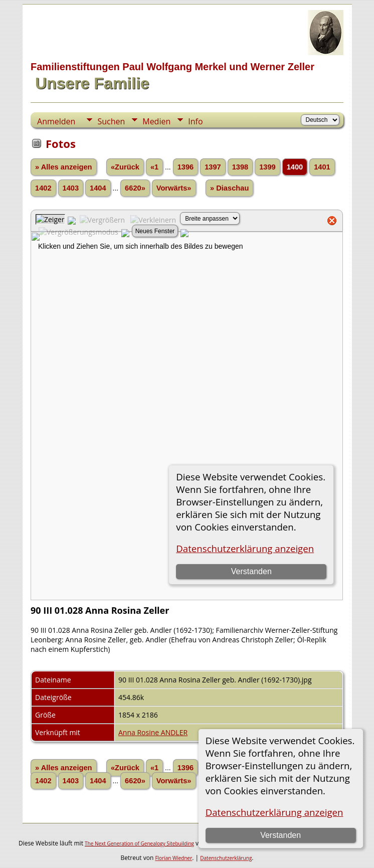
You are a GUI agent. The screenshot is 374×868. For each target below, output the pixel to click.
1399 (267, 167)
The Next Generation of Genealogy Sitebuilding (139, 843)
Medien (156, 121)
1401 (322, 167)
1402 (43, 188)
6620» (135, 188)
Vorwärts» (174, 188)
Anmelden (56, 121)
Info (195, 121)
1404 (98, 188)
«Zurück (125, 167)
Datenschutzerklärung (226, 858)
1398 (240, 167)
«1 (154, 167)
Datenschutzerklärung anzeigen (274, 812)
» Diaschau (229, 188)
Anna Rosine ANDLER (153, 732)
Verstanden (280, 835)
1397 (213, 167)
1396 (186, 167)
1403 (71, 188)
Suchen (111, 121)
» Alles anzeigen (64, 167)
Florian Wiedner (173, 858)
